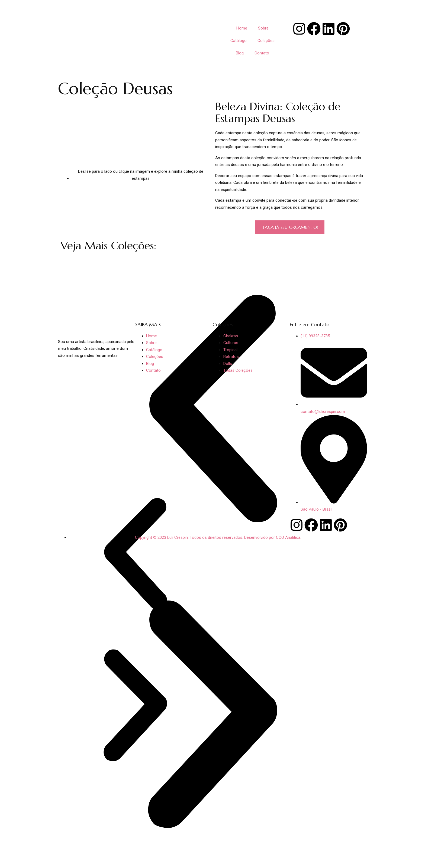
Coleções (266, 41)
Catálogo (239, 41)
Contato (262, 53)
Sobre (263, 28)
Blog (240, 53)
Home (242, 28)
